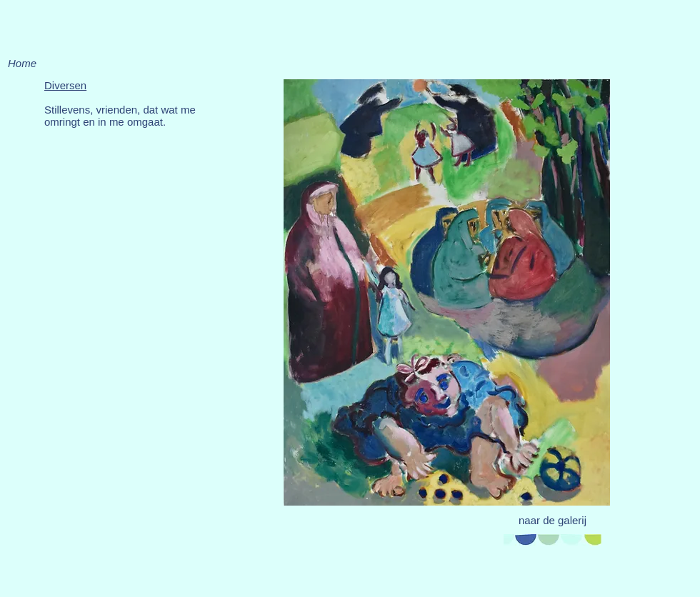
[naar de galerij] (552, 520)
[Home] (22, 63)
